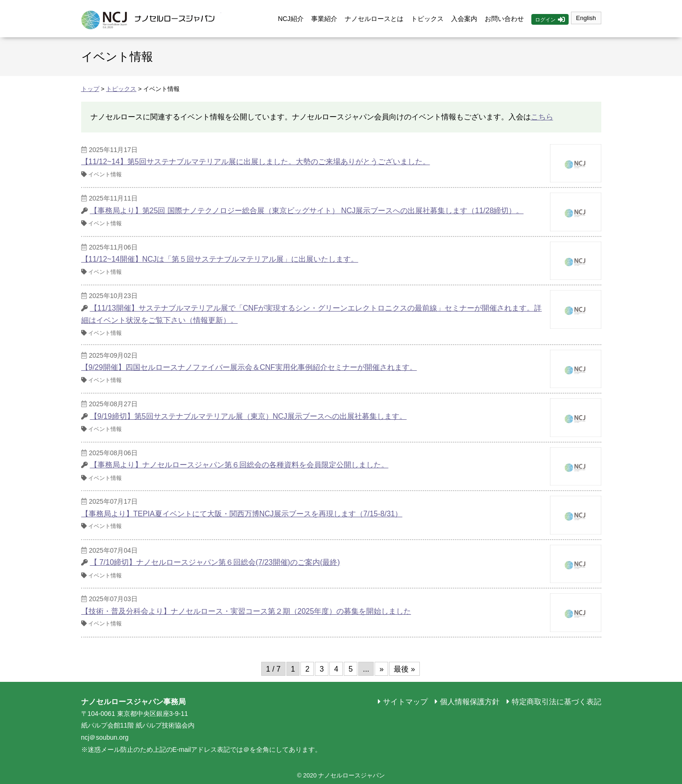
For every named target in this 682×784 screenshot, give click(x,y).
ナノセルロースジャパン (151, 19)
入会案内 (464, 19)
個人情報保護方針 (470, 702)
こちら (542, 117)
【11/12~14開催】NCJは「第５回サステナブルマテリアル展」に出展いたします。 (220, 259)
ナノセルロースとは (374, 19)
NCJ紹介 (291, 19)
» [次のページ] (381, 669)
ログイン (545, 20)
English (586, 18)
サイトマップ (405, 702)
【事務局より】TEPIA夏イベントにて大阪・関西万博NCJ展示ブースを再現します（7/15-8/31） (242, 514)
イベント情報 (105, 174)
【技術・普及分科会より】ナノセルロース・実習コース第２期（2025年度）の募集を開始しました (246, 611)
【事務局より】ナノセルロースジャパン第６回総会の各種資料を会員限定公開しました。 (239, 465)
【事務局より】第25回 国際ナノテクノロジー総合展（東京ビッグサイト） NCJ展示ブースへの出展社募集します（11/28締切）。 (307, 211)
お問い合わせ (504, 19)
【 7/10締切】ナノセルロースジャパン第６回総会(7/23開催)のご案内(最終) (215, 562)
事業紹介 (324, 19)
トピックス (427, 19)
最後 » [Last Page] (404, 669)
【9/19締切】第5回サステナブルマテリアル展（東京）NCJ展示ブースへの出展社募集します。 (248, 416)
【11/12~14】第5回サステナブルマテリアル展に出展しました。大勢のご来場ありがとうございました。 (256, 162)
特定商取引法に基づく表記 (557, 702)
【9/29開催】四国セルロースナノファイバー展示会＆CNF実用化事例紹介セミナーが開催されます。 (249, 367)
